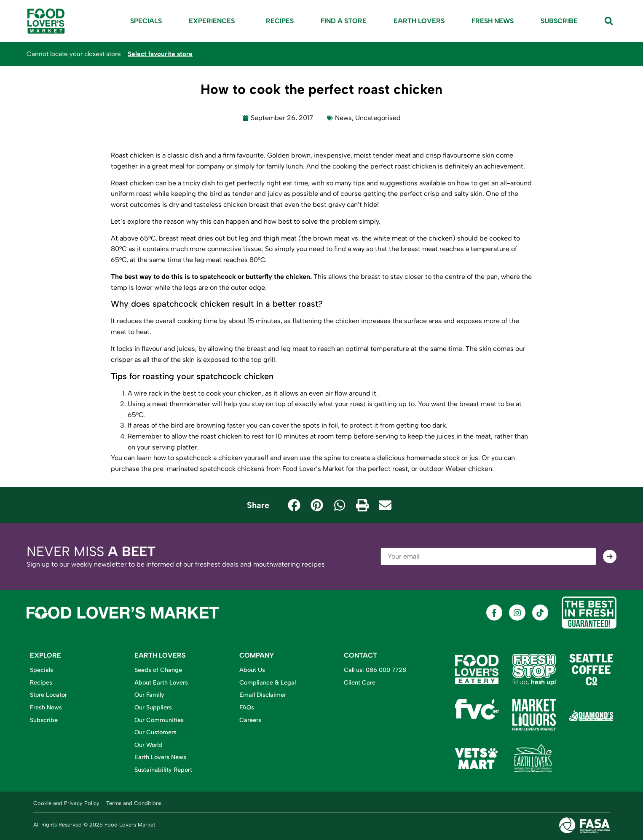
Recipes (280, 21)
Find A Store (344, 21)
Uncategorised (378, 118)
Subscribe (559, 21)
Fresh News (493, 21)
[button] (294, 505)
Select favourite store (160, 54)
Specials (146, 21)
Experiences (214, 21)
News (343, 118)
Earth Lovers (419, 21)
